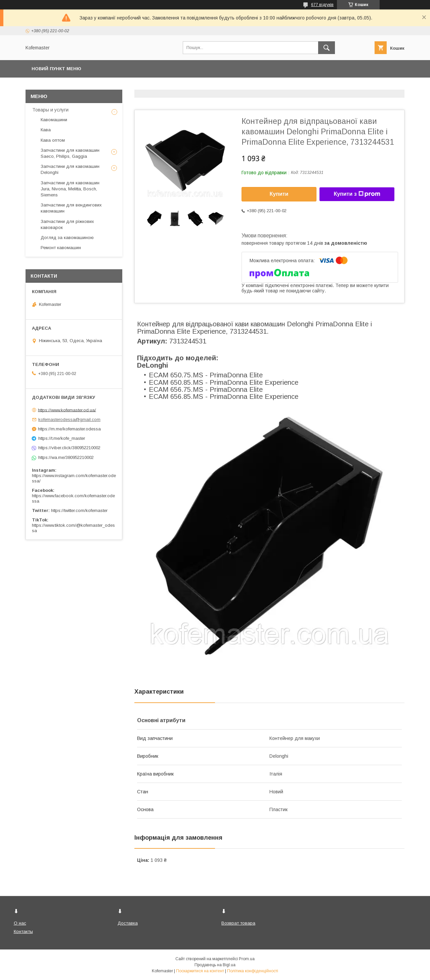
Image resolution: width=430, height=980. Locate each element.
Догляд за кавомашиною (67, 238)
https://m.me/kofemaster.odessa (69, 429)
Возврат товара (238, 923)
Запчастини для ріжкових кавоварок (67, 224)
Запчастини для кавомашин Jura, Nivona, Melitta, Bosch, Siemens (70, 189)
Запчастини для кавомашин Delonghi (70, 169)
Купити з (357, 194)
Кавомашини (54, 120)
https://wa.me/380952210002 (66, 457)
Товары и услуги (50, 110)
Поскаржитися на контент (200, 971)
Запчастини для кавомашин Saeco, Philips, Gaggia (70, 153)
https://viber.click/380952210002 (69, 448)
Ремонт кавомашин (61, 248)
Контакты (23, 931)
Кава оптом (53, 140)
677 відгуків (322, 5)
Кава (46, 130)
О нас (20, 923)
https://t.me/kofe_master (62, 438)
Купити (279, 194)
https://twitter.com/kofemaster (79, 510)
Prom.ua (247, 959)
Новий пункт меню (56, 69)
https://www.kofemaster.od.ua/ (67, 410)
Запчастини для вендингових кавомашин (71, 208)
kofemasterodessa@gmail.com (69, 419)
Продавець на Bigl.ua (215, 965)
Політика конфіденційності (253, 971)
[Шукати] (327, 48)
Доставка (128, 923)
